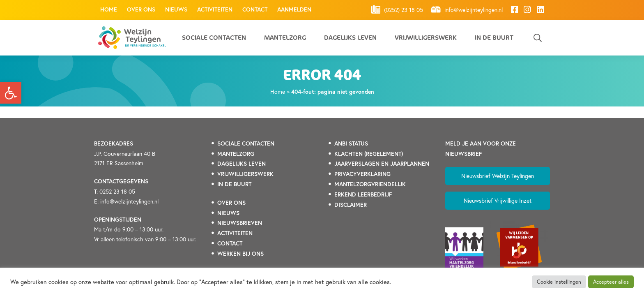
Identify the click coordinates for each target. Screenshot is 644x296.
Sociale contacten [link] (214, 38)
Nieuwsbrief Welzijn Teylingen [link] (498, 176)
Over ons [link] (141, 9)
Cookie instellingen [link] (559, 282)
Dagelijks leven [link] (350, 38)
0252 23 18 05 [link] (117, 191)
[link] (11, 93)
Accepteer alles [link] (611, 282)
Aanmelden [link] (294, 9)
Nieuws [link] (176, 9)
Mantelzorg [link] (285, 38)
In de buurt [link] (494, 38)
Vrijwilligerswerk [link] (426, 38)
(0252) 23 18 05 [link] (397, 9)
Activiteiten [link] (215, 9)
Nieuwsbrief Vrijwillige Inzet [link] (498, 200)
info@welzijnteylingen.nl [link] (467, 9)
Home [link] (109, 9)
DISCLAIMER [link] (351, 205)
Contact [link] (255, 9)
